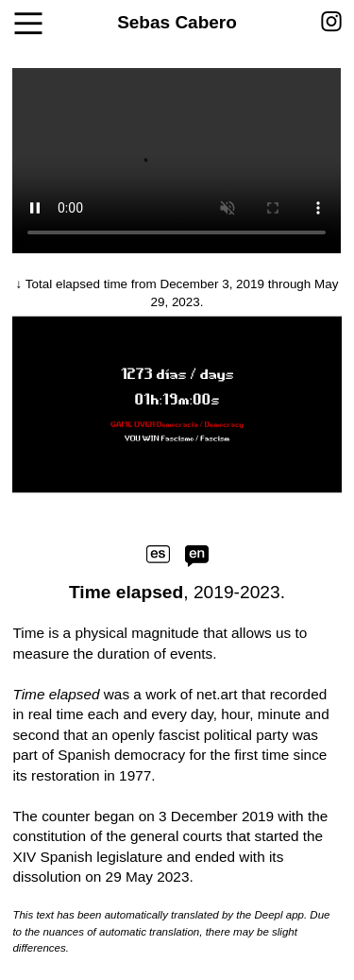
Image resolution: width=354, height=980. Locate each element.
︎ (28, 25)
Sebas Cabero (177, 22)
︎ (331, 22)
